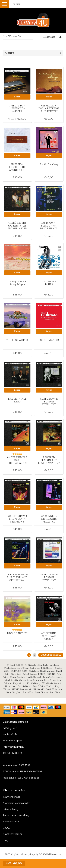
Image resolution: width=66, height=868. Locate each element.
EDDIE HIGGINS (47, 674)
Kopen (17, 97)
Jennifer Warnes (18, 680)
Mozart (58, 683)
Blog (5, 840)
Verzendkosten (12, 822)
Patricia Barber (25, 686)
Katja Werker (19, 683)
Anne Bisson (23, 668)
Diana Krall (16, 674)
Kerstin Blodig (34, 683)
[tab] (33, 53)
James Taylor (49, 677)
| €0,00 (14, 863)
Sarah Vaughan (14, 692)
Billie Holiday (47, 668)
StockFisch (55, 692)
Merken (12, 36)
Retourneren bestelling (16, 815)
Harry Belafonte (18, 677)
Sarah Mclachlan (54, 689)
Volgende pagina (51, 655)
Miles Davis (47, 683)
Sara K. (41, 689)
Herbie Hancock (34, 677)
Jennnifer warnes (35, 680)
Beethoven (35, 668)
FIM (19, 36)
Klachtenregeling (13, 834)
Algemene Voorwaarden (17, 803)
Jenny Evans (50, 680)
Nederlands (49, 37)
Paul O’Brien (39, 686)
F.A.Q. (6, 828)
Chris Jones (34, 671)
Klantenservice (11, 797)
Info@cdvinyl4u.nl (13, 747)
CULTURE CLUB (19, 671)
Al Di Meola (30, 665)
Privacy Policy (11, 809)
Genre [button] (10, 53)
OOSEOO (44, 854)
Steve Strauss (42, 692)
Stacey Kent (28, 692)
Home (5, 36)
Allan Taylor (43, 665)
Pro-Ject (50, 686)
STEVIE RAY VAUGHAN (24, 689)
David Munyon (47, 671)
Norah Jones (11, 686)
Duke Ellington (30, 674)
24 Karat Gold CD (15, 665)
